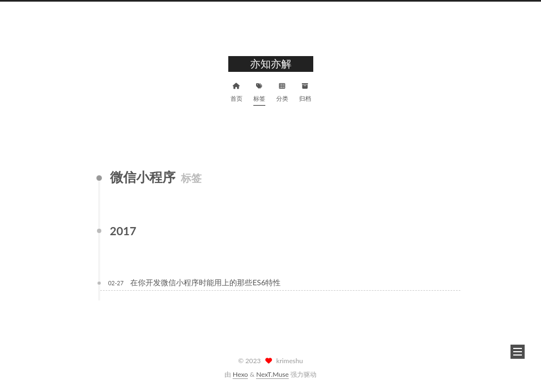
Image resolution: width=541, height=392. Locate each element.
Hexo (240, 374)
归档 (305, 91)
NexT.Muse (272, 374)
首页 (236, 91)
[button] (518, 352)
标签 (259, 91)
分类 (282, 91)
